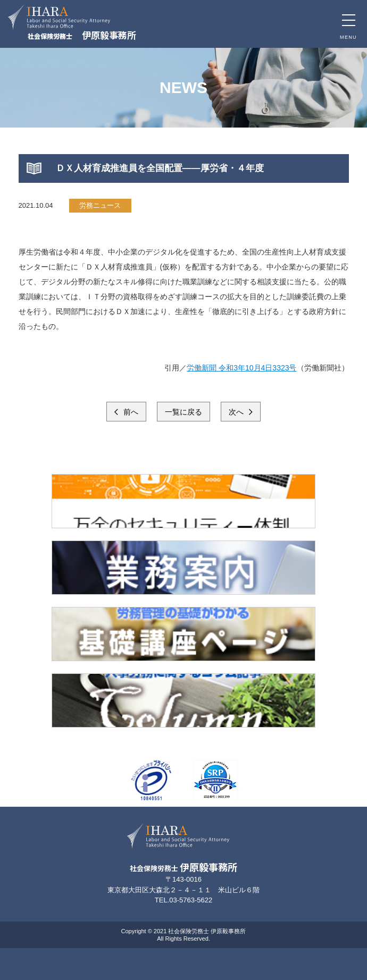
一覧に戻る (183, 412)
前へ (130, 412)
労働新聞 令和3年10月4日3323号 (241, 368)
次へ (237, 412)
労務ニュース (100, 205)
